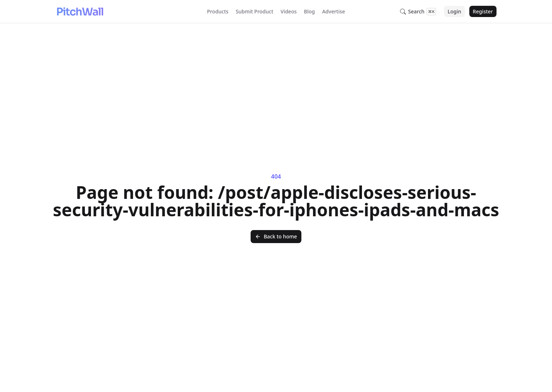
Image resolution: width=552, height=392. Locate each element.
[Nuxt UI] (80, 12)
